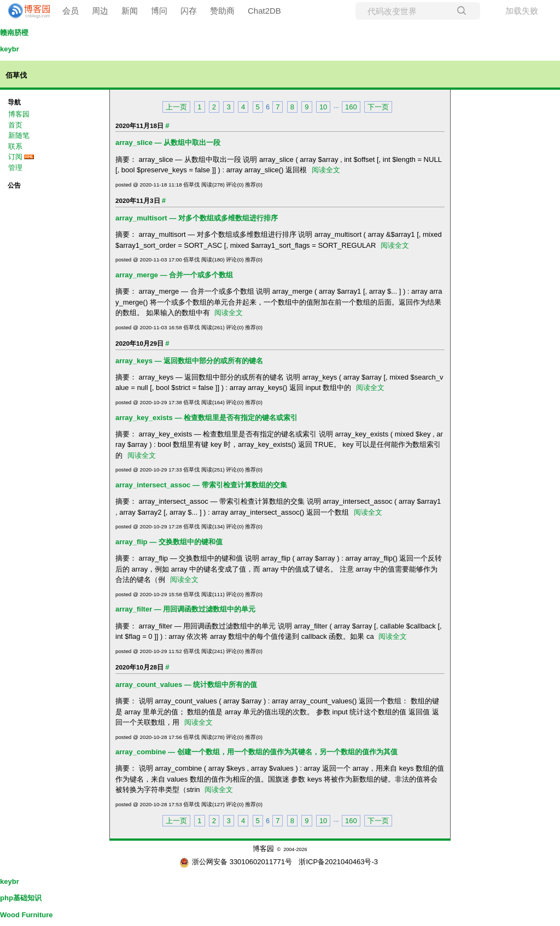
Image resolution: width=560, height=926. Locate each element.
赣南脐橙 (14, 33)
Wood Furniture (27, 915)
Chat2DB (264, 11)
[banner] (25, 11)
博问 (159, 11)
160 (351, 107)
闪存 (189, 11)
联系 (15, 146)
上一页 (176, 107)
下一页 (378, 107)
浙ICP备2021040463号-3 (338, 862)
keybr (10, 49)
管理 (15, 168)
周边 (100, 11)
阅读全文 (326, 170)
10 (323, 107)
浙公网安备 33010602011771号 (236, 862)
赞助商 (222, 11)
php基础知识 (21, 898)
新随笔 (19, 135)
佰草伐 (16, 75)
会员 (71, 11)
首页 (15, 125)
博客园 (19, 114)
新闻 (130, 11)
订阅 (15, 157)
